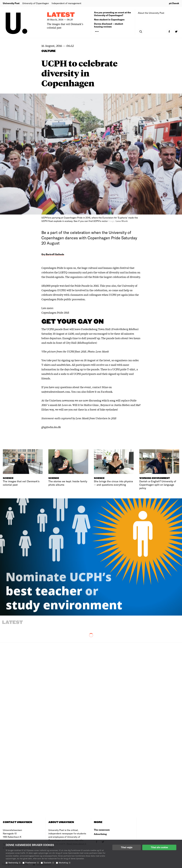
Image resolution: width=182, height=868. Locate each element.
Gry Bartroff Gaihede (53, 254)
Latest (61, 15)
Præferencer (32, 863)
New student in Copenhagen (109, 19)
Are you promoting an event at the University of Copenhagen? (112, 14)
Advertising (100, 834)
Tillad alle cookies (159, 847)
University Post (11, 3)
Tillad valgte (127, 847)
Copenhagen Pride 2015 (55, 312)
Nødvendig (15, 863)
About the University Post (151, 13)
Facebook (107, 392)
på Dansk (174, 3)
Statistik (49, 863)
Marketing (65, 863)
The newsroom (102, 830)
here (77, 360)
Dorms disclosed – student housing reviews (109, 25)
